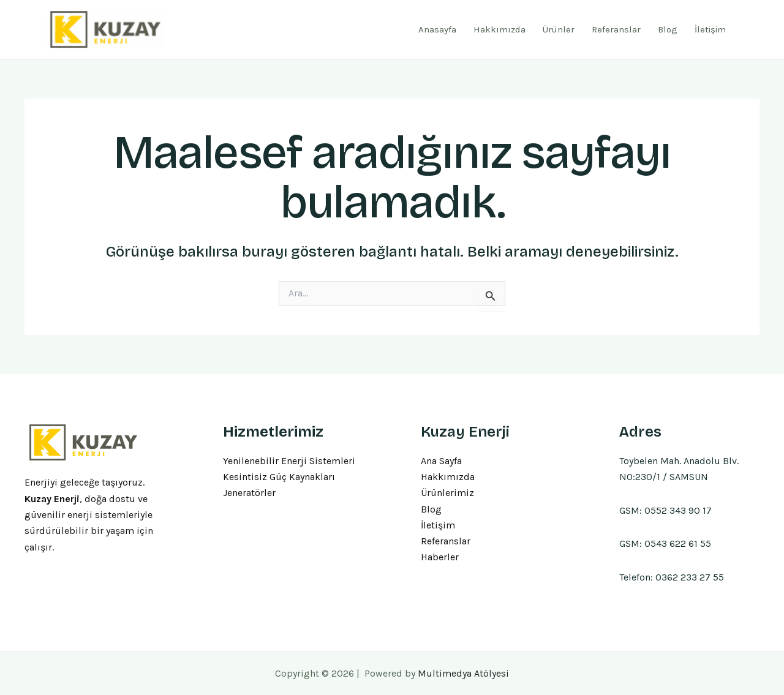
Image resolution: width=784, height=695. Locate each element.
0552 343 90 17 (678, 510)
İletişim (710, 29)
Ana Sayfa (441, 461)
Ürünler (559, 29)
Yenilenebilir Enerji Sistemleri (289, 461)
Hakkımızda (499, 29)
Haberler (440, 558)
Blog (668, 29)
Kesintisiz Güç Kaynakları (279, 477)
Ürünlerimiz (447, 493)
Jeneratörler (249, 493)
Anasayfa (437, 29)
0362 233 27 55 (690, 577)
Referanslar (616, 29)
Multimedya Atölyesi (463, 673)
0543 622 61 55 (678, 543)
